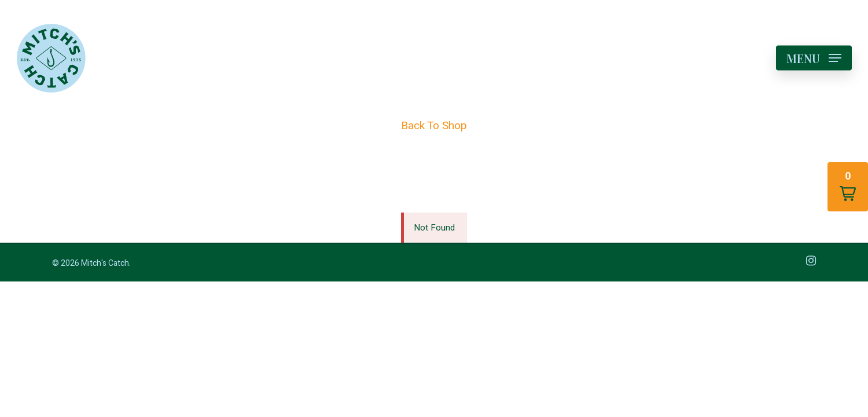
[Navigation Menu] (814, 58)
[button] (848, 187)
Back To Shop (434, 126)
